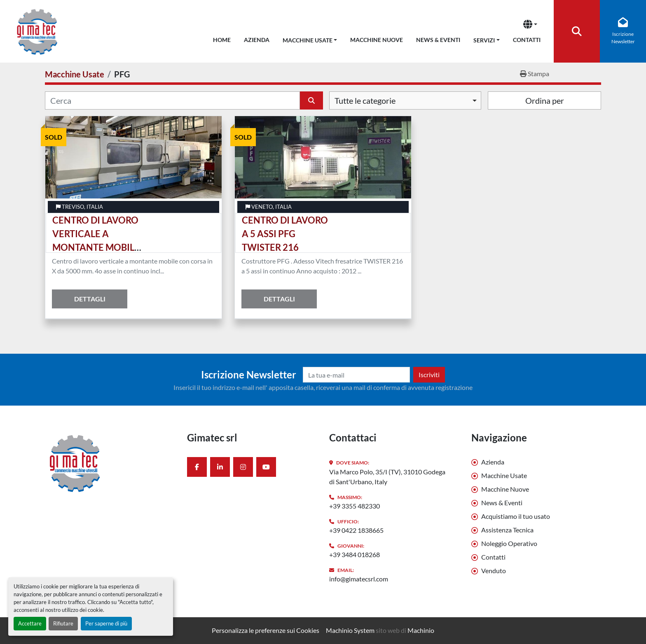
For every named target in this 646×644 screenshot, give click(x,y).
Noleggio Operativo (509, 543)
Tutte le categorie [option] (365, 100)
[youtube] (266, 467)
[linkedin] (220, 467)
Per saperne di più (106, 623)
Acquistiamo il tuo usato (516, 516)
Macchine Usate (308, 40)
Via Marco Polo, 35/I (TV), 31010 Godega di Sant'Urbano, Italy (387, 477)
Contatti (527, 40)
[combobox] (405, 100)
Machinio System (350, 630)
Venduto (494, 570)
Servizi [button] (484, 40)
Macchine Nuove (377, 40)
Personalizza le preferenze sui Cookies (266, 630)
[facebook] (197, 467)
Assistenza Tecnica (507, 530)
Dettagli (90, 299)
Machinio (421, 630)
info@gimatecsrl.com (359, 579)
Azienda (257, 40)
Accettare (30, 623)
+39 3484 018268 (355, 554)
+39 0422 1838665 (356, 530)
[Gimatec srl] (110, 463)
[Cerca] (172, 100)
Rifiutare (63, 623)
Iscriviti (429, 374)
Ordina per (545, 100)
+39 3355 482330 (355, 506)
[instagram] (243, 467)
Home (222, 40)
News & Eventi (438, 40)
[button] (310, 38)
